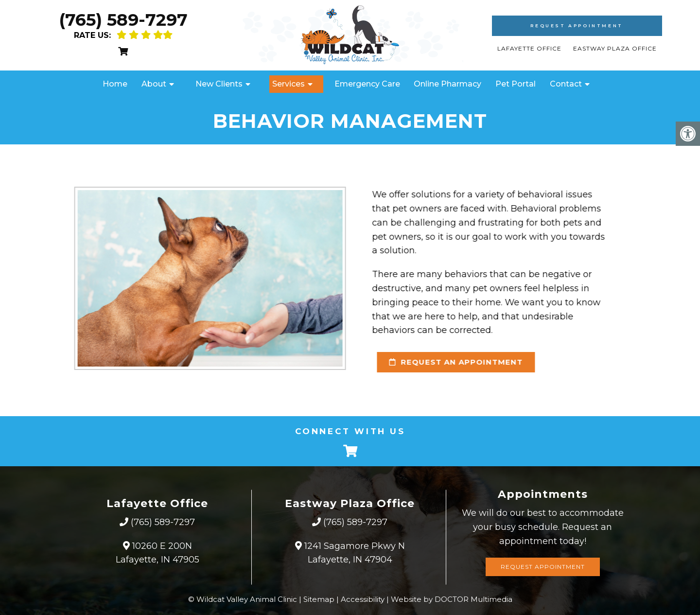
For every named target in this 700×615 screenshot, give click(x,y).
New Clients (219, 84)
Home (115, 84)
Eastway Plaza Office (615, 48)
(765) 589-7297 (123, 20)
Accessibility (363, 599)
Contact (566, 84)
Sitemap (319, 599)
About (154, 84)
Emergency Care (367, 84)
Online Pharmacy (447, 84)
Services (289, 84)
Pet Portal (516, 84)
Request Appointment (577, 26)
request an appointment (448, 362)
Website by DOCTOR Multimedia (452, 599)
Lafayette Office (530, 48)
